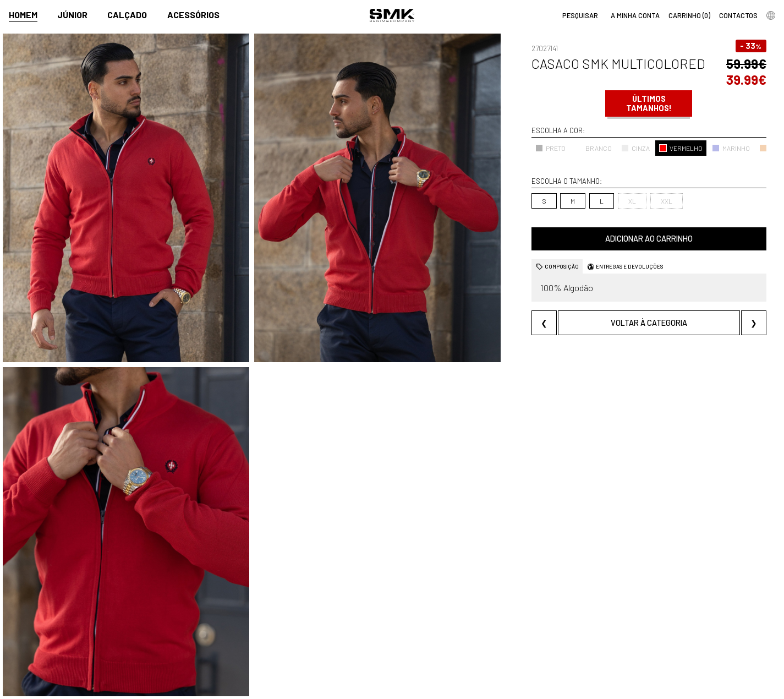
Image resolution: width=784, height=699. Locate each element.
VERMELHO (681, 148)
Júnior (72, 15)
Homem (23, 15)
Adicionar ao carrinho (649, 239)
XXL (667, 201)
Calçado (127, 15)
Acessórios (193, 15)
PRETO (550, 148)
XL (632, 201)
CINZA (635, 148)
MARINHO (731, 148)
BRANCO (593, 148)
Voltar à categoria (649, 323)
